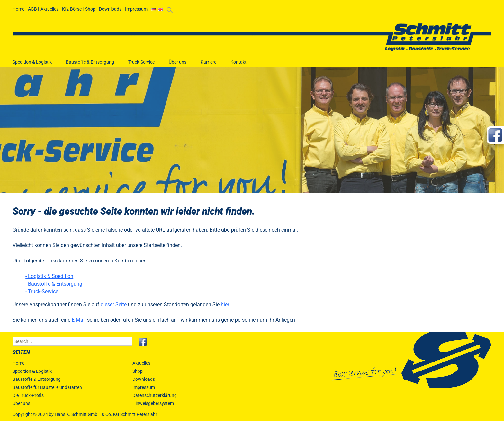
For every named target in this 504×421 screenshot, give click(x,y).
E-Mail (79, 320)
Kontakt (239, 65)
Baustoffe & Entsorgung (90, 65)
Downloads (110, 9)
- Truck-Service (42, 292)
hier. (225, 304)
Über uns (178, 65)
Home (18, 9)
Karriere (208, 65)
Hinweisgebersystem (153, 403)
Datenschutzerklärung (155, 395)
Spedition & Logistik (32, 65)
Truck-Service (141, 65)
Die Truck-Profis (28, 395)
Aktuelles (50, 9)
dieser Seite (114, 304)
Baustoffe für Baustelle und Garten (47, 387)
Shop (90, 9)
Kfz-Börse (72, 9)
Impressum (136, 9)
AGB (32, 9)
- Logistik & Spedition (49, 276)
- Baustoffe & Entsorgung (54, 284)
